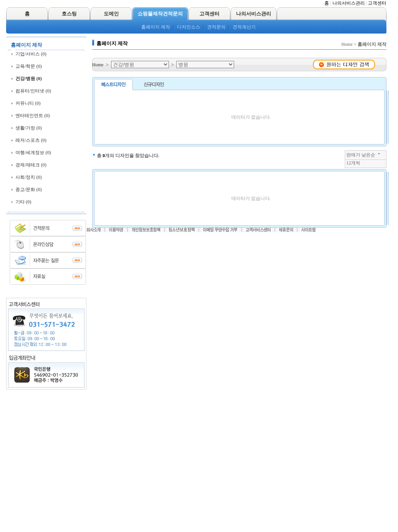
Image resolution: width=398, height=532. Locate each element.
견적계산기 (244, 27)
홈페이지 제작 (156, 27)
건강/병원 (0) (29, 79)
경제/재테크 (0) (31, 165)
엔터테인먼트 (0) (33, 116)
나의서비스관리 (349, 3)
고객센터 (377, 3)
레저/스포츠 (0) (31, 140)
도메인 (111, 14)
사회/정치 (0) (29, 177)
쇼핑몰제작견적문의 (160, 14)
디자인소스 (189, 27)
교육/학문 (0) (29, 66)
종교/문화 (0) (29, 190)
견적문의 (216, 27)
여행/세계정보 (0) (33, 153)
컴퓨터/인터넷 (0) (33, 91)
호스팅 (69, 14)
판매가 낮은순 (361, 155)
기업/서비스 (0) (31, 54)
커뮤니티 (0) (28, 103)
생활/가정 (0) (29, 128)
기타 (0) (23, 202)
